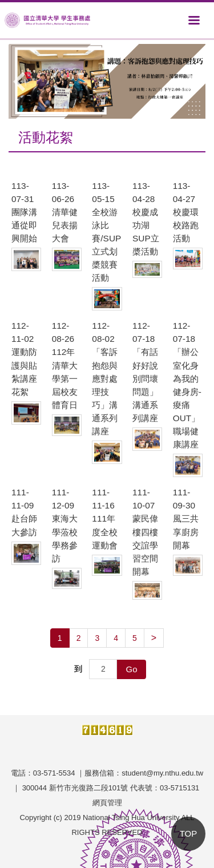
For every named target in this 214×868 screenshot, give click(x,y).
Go (131, 669)
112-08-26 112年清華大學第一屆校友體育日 (65, 365)
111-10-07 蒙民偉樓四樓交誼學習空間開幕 (145, 532)
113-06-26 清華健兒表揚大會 (65, 212)
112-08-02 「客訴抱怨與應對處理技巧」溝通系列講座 (105, 378)
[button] (23, 82)
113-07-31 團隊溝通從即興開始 (24, 212)
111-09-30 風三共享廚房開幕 (186, 518)
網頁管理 (107, 803)
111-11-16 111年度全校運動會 (105, 518)
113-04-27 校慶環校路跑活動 (186, 212)
